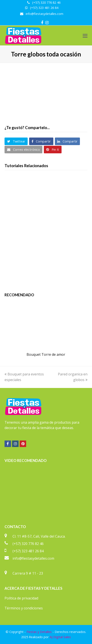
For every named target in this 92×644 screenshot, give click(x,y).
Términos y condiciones (24, 608)
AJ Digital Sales (60, 637)
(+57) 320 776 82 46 (28, 544)
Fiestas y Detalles (39, 632)
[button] (85, 35)
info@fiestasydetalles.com (33, 558)
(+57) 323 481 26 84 (28, 551)
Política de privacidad (21, 598)
